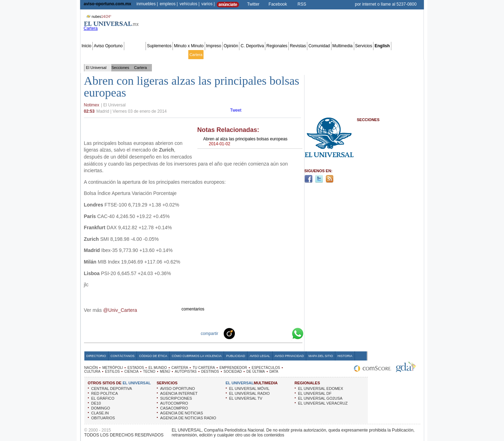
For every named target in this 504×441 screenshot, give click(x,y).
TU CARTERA (204, 368)
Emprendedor (236, 55)
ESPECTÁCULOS (266, 368)
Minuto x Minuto (189, 46)
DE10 (96, 403)
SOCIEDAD (233, 372)
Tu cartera (213, 55)
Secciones (135, 46)
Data (410, 55)
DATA (274, 372)
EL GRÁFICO (103, 398)
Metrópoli (104, 55)
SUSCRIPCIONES (176, 398)
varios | (208, 4)
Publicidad (394, 55)
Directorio (96, 356)
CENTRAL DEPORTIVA (112, 388)
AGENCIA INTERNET (179, 393)
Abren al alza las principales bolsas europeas (246, 141)
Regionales (277, 46)
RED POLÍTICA (105, 393)
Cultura (282, 55)
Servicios (364, 46)
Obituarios (374, 55)
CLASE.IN (100, 413)
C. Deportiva (252, 46)
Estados (161, 55)
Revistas (298, 46)
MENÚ (165, 372)
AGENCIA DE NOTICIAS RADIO (188, 418)
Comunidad (319, 46)
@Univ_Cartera (120, 310)
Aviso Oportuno (108, 46)
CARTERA (180, 368)
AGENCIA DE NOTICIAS (182, 413)
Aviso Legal (260, 356)
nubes (98, 17)
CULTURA (92, 372)
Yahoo (274, 333)
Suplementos (159, 46)
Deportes (312, 55)
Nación (88, 55)
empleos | (169, 4)
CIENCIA (131, 372)
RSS (302, 4)
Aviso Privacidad (289, 356)
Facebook (278, 4)
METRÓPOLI (113, 368)
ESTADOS (136, 368)
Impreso (214, 46)
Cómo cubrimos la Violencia (197, 356)
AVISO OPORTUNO (178, 388)
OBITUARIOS (103, 418)
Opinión (231, 46)
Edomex (122, 55)
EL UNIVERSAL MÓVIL (249, 388)
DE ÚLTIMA (256, 372)
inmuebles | (147, 4)
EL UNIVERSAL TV (246, 398)
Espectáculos (262, 55)
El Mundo (179, 55)
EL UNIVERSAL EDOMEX (321, 388)
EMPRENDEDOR (233, 368)
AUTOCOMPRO (174, 403)
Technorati (240, 333)
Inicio (86, 46)
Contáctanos (122, 356)
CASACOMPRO (174, 408)
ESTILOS (112, 372)
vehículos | (190, 4)
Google (285, 333)
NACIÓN (91, 368)
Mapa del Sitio (321, 356)
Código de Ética (153, 356)
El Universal (96, 68)
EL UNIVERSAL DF (315, 393)
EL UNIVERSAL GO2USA (320, 398)
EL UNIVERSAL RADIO (250, 393)
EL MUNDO (157, 368)
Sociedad (355, 55)
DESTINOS (210, 372)
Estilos (296, 55)
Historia (345, 356)
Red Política (142, 55)
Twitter (253, 4)
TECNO (149, 372)
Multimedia (343, 46)
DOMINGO (101, 408)
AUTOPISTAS (185, 372)
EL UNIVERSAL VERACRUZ (323, 403)
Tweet (236, 110)
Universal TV (333, 55)
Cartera (196, 55)
